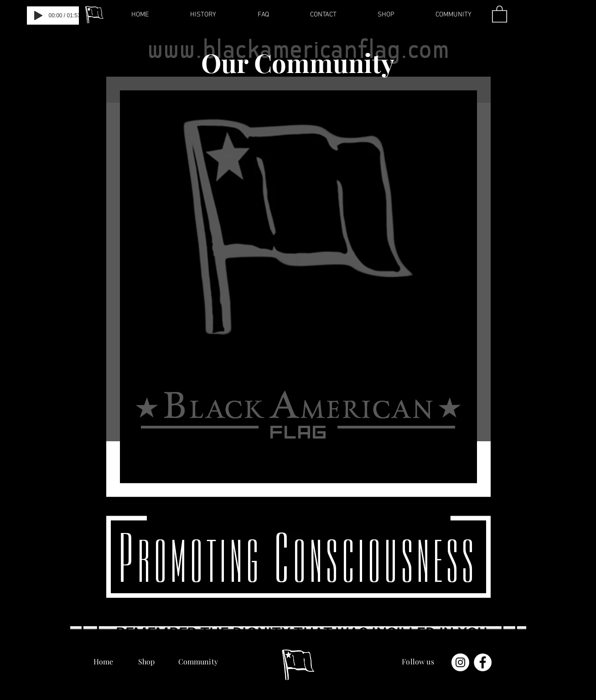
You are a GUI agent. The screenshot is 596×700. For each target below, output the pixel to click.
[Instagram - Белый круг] (460, 662)
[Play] (38, 16)
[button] (500, 13)
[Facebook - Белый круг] (483, 662)
